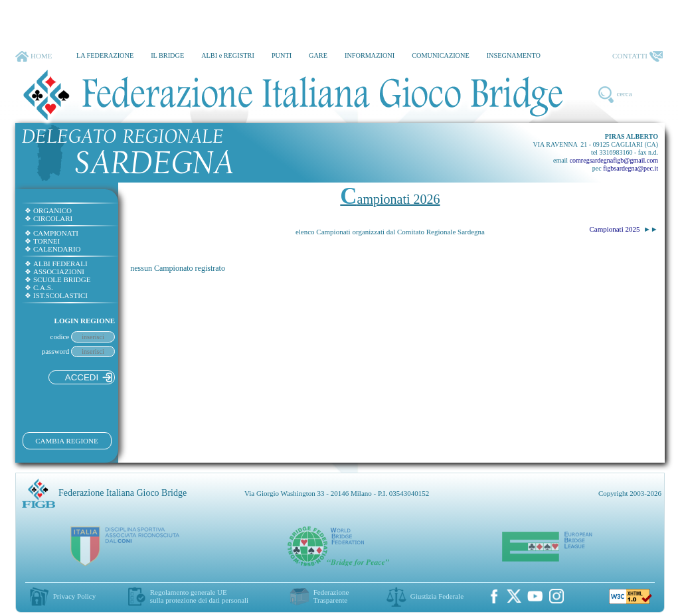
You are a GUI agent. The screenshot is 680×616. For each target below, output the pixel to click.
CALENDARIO (53, 249)
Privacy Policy (74, 596)
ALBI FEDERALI (56, 264)
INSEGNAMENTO (514, 55)
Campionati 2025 (614, 229)
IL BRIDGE (167, 55)
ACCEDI (89, 377)
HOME (34, 56)
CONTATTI (637, 56)
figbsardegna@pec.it (631, 168)
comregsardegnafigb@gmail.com (614, 160)
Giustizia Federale (437, 596)
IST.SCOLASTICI (56, 295)
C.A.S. (39, 287)
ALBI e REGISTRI (228, 55)
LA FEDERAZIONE (105, 55)
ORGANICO (48, 210)
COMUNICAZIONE (441, 55)
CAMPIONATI (51, 233)
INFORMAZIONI (370, 55)
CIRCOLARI (48, 218)
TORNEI (42, 241)
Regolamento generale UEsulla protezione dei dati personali (199, 596)
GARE (318, 55)
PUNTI (282, 55)
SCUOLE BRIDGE (57, 279)
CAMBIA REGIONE (66, 441)
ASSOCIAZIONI (54, 271)
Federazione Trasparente (331, 596)
